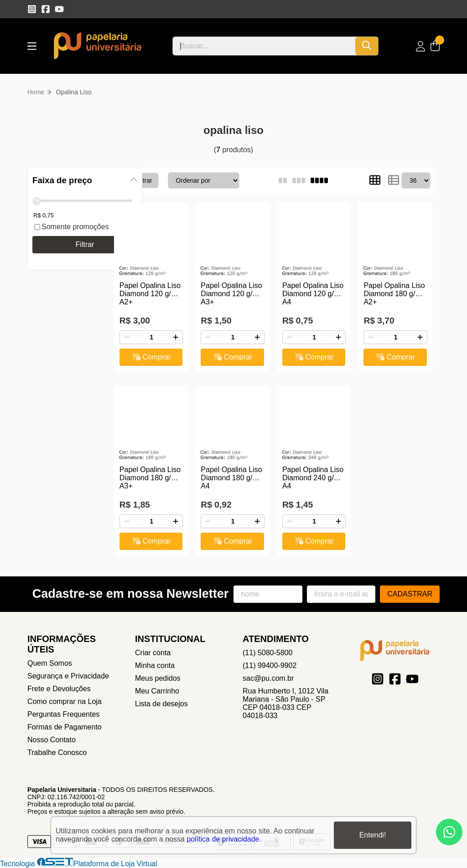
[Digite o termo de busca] (264, 46)
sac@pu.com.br (268, 678)
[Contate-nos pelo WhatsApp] (449, 832)
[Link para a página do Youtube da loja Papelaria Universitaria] (59, 9)
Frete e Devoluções (59, 689)
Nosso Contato (52, 740)
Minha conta (155, 665)
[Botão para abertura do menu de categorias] (32, 46)
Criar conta (153, 653)
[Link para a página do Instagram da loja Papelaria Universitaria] (32, 9)
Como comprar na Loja (65, 701)
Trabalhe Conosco (57, 752)
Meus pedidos (158, 678)
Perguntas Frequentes (63, 714)
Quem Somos (50, 663)
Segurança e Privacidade (68, 676)
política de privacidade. (224, 839)
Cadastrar (410, 594)
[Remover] (127, 337)
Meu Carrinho (157, 691)
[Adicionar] (176, 337)
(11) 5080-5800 (267, 653)
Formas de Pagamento (65, 727)
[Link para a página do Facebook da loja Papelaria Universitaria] (46, 9)
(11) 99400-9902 (270, 665)
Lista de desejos (161, 704)
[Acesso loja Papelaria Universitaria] (420, 46)
